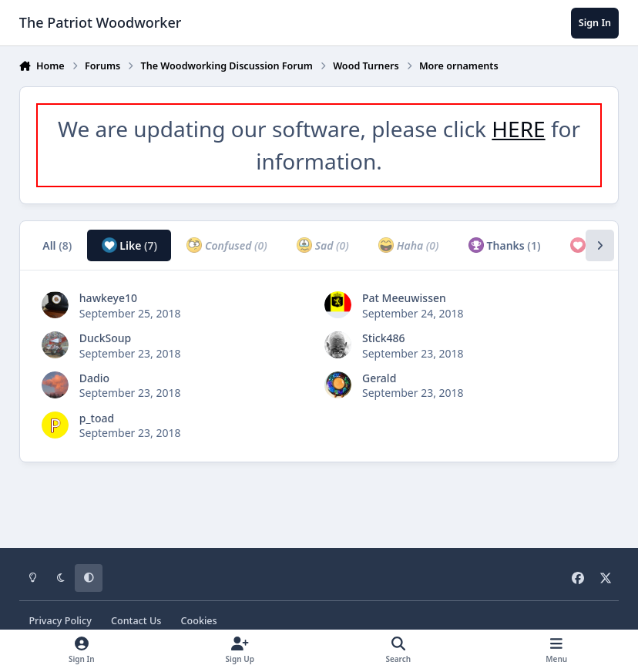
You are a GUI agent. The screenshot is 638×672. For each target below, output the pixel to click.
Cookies (199, 621)
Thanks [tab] (505, 245)
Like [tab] (129, 245)
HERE (518, 129)
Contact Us (136, 621)
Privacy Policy (60, 621)
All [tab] (57, 245)
